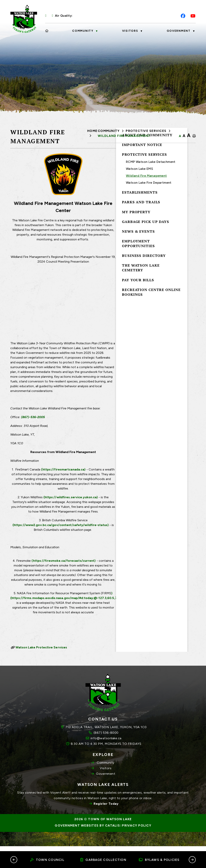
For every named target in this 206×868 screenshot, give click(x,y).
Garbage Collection (103, 860)
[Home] (47, 31)
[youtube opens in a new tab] (193, 16)
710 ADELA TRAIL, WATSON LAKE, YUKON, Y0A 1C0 (106, 738)
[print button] (194, 136)
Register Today (106, 815)
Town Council (47, 860)
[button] (14, 860)
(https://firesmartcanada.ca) (142, 478)
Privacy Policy (137, 837)
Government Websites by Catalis (87, 837)
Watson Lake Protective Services (119, 655)
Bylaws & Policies (159, 860)
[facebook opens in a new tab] (183, 16)
